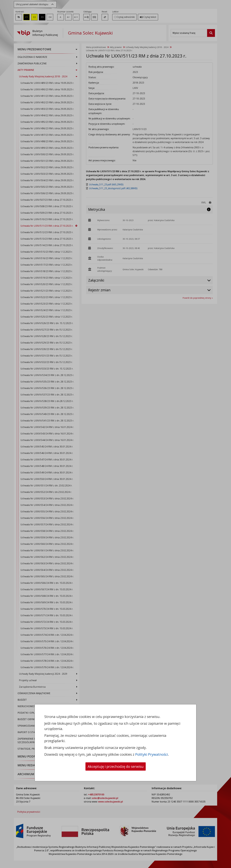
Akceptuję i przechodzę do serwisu (116, 766)
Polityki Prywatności (152, 754)
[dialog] (115, 434)
